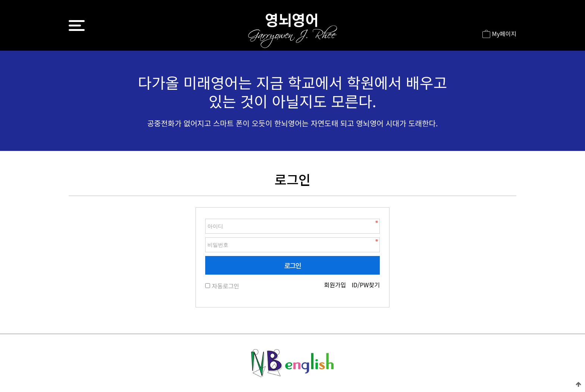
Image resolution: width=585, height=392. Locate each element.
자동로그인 (225, 286)
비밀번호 (205, 217)
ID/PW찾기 (366, 285)
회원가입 (335, 285)
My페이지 (499, 34)
